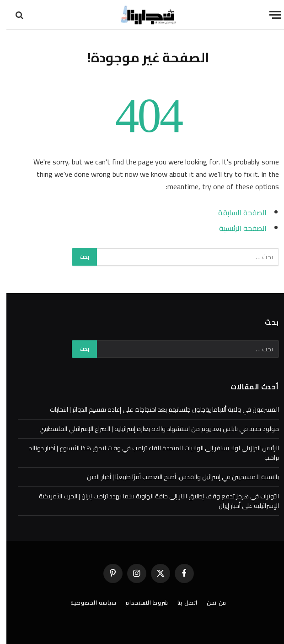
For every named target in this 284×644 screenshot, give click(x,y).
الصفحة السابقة (236, 213)
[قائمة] (269, 15)
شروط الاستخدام (140, 603)
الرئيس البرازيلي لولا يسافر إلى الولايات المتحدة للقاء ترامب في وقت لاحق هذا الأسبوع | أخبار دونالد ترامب (147, 453)
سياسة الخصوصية (87, 603)
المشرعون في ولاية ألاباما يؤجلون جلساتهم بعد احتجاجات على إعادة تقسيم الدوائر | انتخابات (158, 409)
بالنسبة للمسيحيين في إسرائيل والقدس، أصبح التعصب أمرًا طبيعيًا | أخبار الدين (177, 477)
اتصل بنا (181, 603)
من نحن (210, 603)
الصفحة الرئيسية (236, 228)
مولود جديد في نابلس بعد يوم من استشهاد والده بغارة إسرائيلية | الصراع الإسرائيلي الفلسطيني (153, 429)
